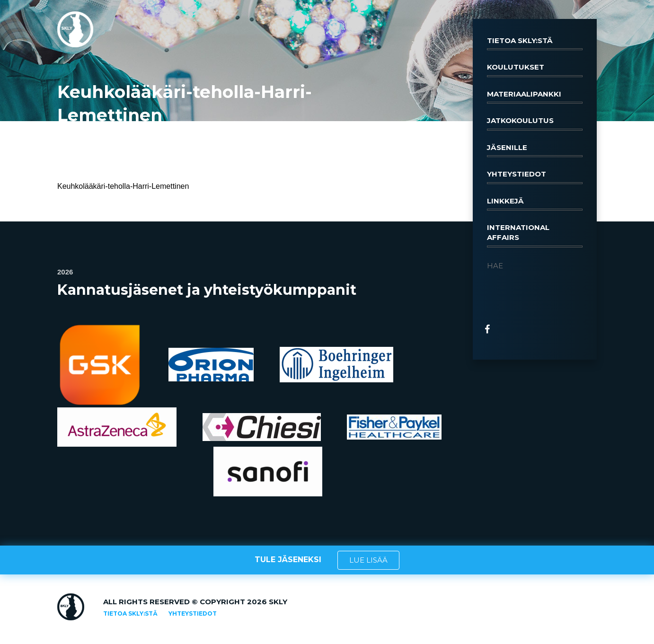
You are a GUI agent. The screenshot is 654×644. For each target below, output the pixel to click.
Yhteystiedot (535, 176)
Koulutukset (535, 70)
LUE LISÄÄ (368, 560)
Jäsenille (535, 150)
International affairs (535, 235)
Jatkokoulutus (535, 123)
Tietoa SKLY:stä (535, 43)
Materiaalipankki (535, 97)
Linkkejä (535, 203)
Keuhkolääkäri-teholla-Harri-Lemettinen (123, 186)
